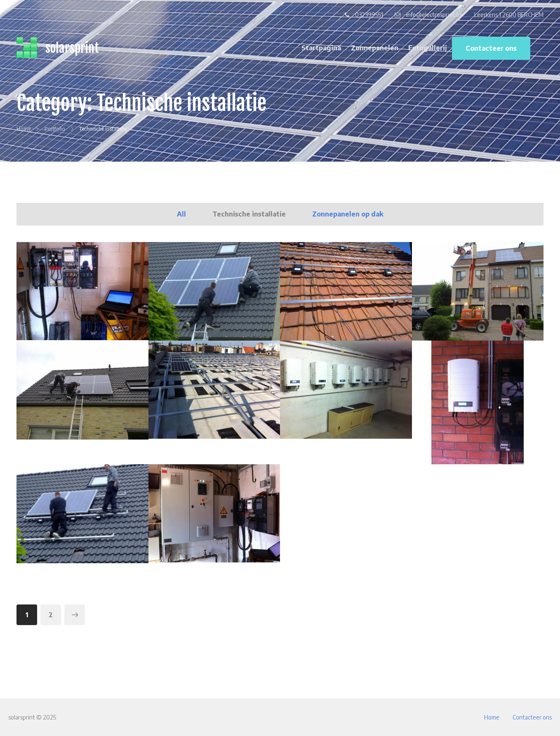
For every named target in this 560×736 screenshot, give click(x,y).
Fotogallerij (428, 48)
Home (492, 717)
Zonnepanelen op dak (348, 214)
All (181, 214)
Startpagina (321, 48)
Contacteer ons (491, 48)
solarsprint (72, 48)
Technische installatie (249, 214)
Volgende (75, 615)
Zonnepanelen (375, 48)
